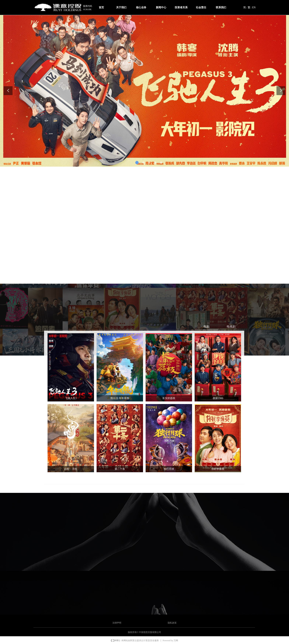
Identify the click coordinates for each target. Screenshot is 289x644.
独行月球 (169, 469)
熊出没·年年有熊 (120, 398)
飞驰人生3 (71, 398)
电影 (206, 327)
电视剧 (231, 327)
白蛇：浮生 (71, 469)
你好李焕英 (218, 469)
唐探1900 (218, 398)
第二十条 (120, 469)
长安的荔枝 (169, 398)
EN (254, 7)
